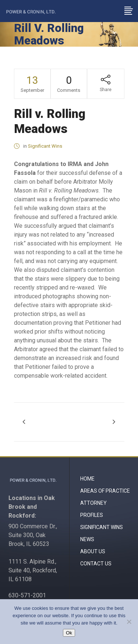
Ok (69, 633)
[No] (129, 622)
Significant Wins (45, 146)
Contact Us (96, 564)
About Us (93, 551)
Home (87, 479)
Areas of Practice (105, 491)
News (87, 539)
